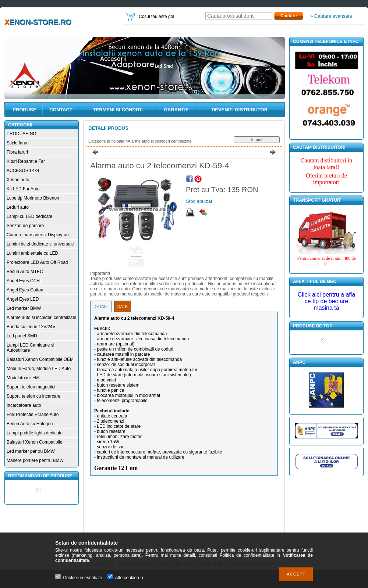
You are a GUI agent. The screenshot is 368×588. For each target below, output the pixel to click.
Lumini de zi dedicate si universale (40, 244)
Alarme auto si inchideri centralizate (41, 318)
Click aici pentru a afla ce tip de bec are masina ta (327, 301)
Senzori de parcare (25, 226)
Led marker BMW (24, 308)
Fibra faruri (17, 152)
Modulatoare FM (23, 378)
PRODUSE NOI (22, 134)
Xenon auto (18, 180)
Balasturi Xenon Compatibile (34, 442)
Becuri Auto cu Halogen (30, 424)
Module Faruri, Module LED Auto (39, 369)
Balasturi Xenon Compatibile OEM (40, 359)
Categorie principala (106, 141)
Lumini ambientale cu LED (32, 253)
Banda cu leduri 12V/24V (31, 327)
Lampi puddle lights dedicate (35, 433)
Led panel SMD (22, 336)
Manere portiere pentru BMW (35, 460)
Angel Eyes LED (23, 299)
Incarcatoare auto (24, 405)
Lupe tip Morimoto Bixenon (33, 198)
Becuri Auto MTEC (25, 272)
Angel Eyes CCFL (24, 281)
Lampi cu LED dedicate (29, 216)
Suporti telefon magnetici (31, 387)
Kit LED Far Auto (23, 189)
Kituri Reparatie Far (26, 161)
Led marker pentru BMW (31, 451)
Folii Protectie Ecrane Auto (33, 415)
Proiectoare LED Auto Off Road (37, 262)
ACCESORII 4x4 (23, 171)
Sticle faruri (18, 143)
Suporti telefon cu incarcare (33, 396)
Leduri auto (18, 207)
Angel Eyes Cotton (25, 290)
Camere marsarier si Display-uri (38, 235)
